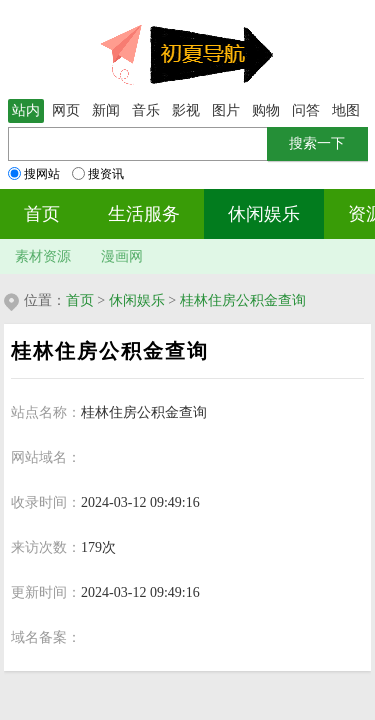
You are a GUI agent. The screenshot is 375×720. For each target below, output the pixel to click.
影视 (186, 110)
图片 (226, 110)
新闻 (106, 110)
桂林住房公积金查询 (243, 300)
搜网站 (34, 174)
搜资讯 (98, 174)
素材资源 (43, 256)
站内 (26, 110)
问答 (306, 110)
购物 (266, 110)
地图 (346, 110)
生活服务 (144, 214)
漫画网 (122, 256)
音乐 (146, 110)
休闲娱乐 (264, 214)
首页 (42, 214)
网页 (66, 110)
